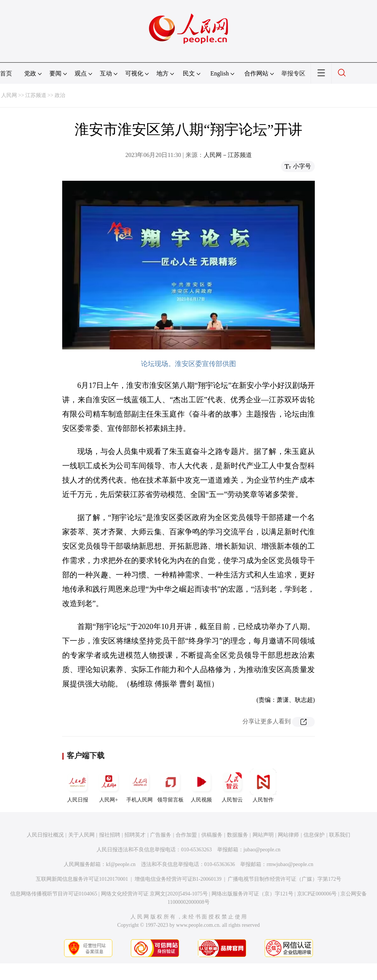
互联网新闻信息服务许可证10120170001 (82, 879)
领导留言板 (170, 786)
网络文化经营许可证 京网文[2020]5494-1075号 (155, 894)
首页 (6, 73)
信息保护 (314, 835)
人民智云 (232, 786)
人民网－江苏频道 (228, 155)
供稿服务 (212, 835)
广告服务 (161, 835)
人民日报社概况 (45, 835)
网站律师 (288, 835)
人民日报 (78, 786)
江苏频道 (36, 95)
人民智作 (263, 786)
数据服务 (238, 835)
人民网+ (109, 786)
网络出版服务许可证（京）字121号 (252, 894)
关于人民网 (81, 835)
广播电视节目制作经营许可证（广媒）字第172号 (284, 879)
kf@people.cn (121, 864)
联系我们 (340, 835)
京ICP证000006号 (317, 894)
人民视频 (201, 786)
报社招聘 (110, 835)
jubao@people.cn (262, 850)
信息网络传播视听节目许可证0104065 (54, 894)
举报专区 (293, 73)
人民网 (9, 95)
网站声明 (263, 835)
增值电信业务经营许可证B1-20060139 (178, 879)
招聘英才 (135, 835)
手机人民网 (139, 786)
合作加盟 (186, 835)
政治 (60, 95)
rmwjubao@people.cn (290, 864)
